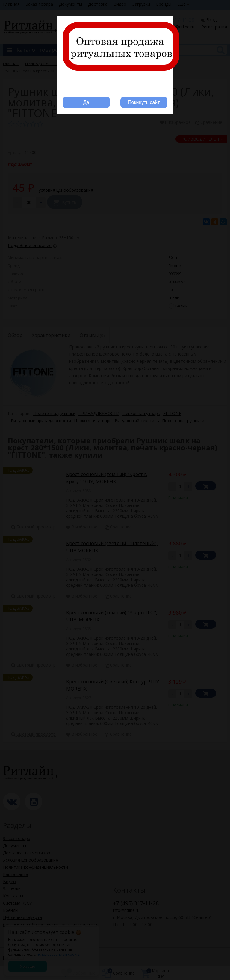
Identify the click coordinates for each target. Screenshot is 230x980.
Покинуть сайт (144, 102)
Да (86, 102)
